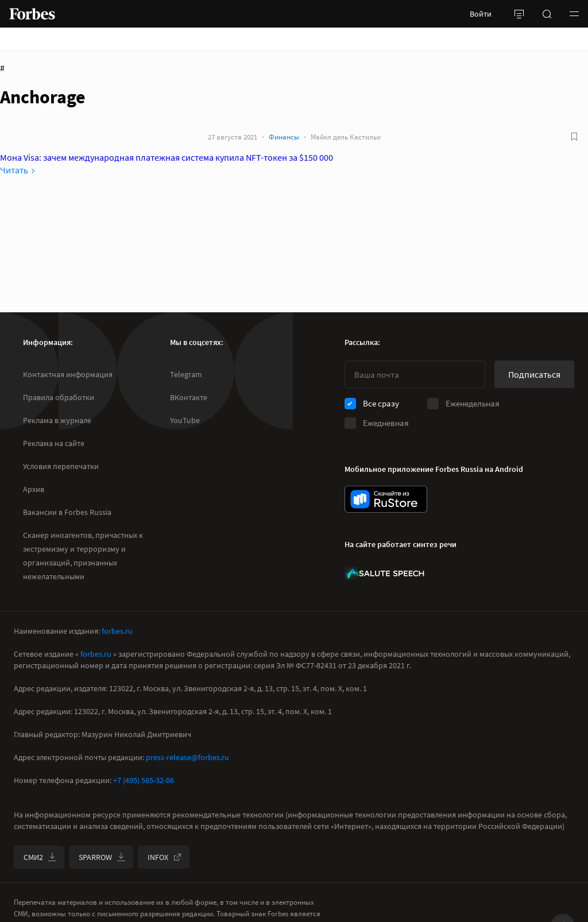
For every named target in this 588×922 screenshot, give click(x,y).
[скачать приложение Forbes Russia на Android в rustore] (386, 499)
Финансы (284, 137)
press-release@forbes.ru (187, 757)
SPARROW (102, 857)
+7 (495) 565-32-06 (144, 780)
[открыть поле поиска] (547, 14)
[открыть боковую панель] (519, 14)
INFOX (165, 857)
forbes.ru (117, 631)
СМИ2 (40, 857)
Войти (481, 14)
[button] (574, 14)
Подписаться (534, 374)
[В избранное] (574, 137)
